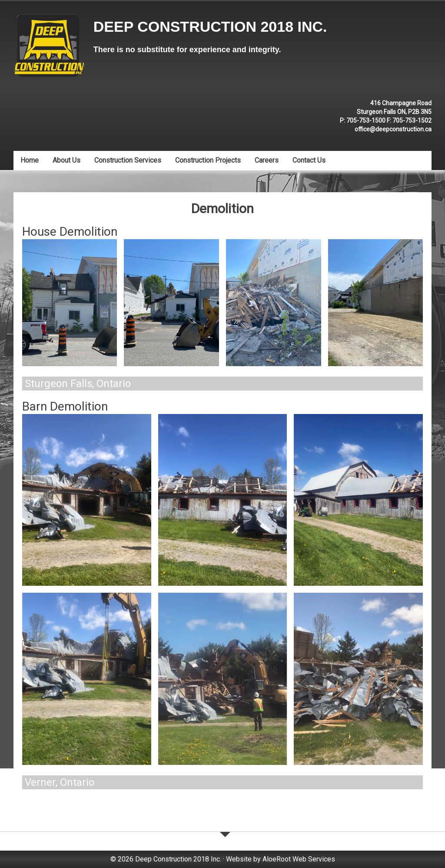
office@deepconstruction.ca (393, 129)
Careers (267, 160)
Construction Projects (208, 160)
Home (30, 160)
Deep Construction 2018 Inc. (210, 27)
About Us (66, 160)
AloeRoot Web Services (299, 859)
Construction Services (128, 160)
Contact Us (309, 160)
